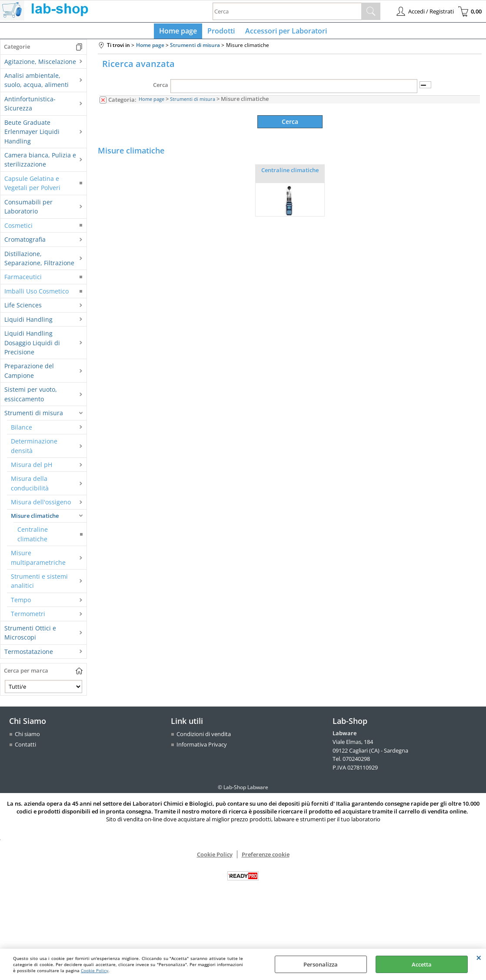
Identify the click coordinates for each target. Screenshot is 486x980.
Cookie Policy (95, 970)
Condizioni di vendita (204, 738)
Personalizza (321, 964)
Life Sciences (23, 308)
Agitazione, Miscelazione (40, 65)
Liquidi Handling (28, 323)
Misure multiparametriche (38, 561)
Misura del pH (32, 468)
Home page (180, 33)
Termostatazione (29, 655)
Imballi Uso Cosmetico (37, 295)
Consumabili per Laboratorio (28, 210)
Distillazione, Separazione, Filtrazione (39, 262)
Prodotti (221, 33)
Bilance (22, 431)
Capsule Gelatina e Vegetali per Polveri (32, 187)
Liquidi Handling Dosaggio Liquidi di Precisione (32, 346)
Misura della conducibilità (30, 487)
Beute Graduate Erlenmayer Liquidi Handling (32, 135)
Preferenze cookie (266, 857)
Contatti (25, 748)
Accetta (422, 964)
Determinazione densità (34, 449)
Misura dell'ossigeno (41, 505)
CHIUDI (479, 957)
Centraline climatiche (33, 537)
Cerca (161, 89)
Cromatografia (25, 243)
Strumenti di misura (34, 416)
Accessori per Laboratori (284, 33)
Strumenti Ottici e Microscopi (30, 636)
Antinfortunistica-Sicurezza (30, 107)
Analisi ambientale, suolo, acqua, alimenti (37, 83)
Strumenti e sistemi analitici (39, 584)
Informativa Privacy (202, 748)
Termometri (28, 617)
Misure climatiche (35, 519)
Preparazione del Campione (29, 374)
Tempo (21, 603)
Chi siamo (27, 738)
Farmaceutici (23, 281)
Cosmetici (18, 229)
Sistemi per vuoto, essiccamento (31, 398)
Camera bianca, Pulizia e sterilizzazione (40, 163)
